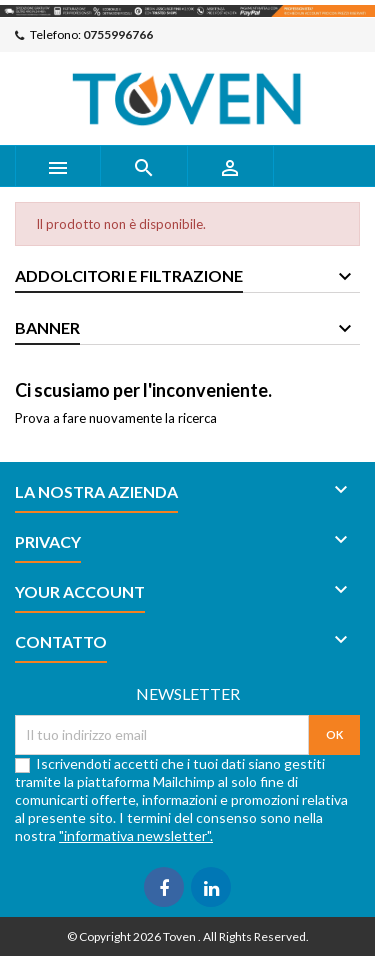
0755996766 (118, 34)
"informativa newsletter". (136, 835)
